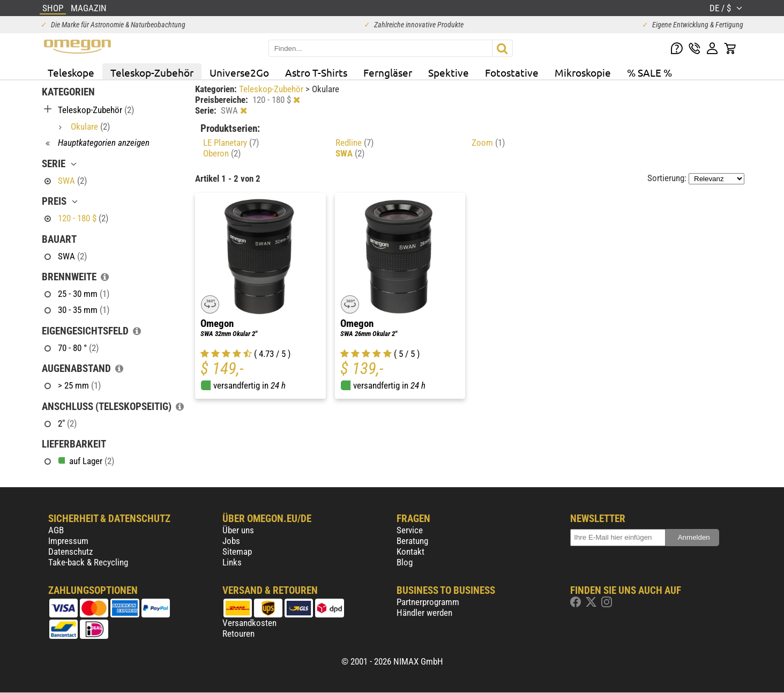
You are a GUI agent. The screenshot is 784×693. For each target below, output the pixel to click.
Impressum (68, 541)
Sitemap (237, 552)
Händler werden (424, 613)
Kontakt (410, 552)
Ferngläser (388, 72)
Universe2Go (239, 72)
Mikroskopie (583, 72)
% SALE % (649, 72)
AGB (56, 530)
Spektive (449, 72)
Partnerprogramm (428, 602)
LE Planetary (231, 143)
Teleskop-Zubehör (152, 72)
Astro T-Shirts (316, 72)
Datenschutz (70, 552)
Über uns (238, 530)
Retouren (238, 634)
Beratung (412, 541)
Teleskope (71, 72)
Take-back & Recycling (88, 562)
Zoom (488, 143)
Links (232, 562)
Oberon (222, 153)
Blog (405, 562)
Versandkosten (249, 623)
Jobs (231, 541)
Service (410, 530)
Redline (354, 143)
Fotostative (512, 72)
